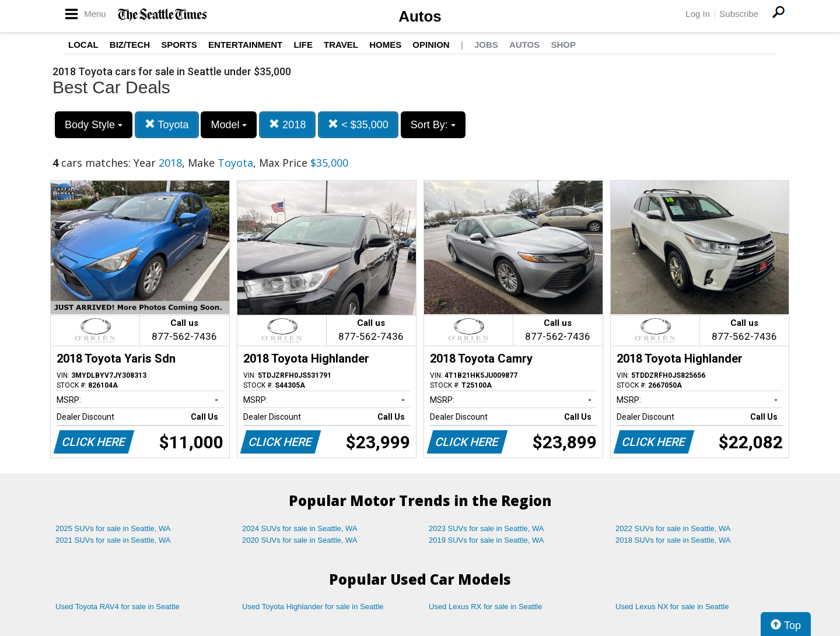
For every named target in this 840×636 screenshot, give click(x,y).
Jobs (486, 45)
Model (229, 125)
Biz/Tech (130, 45)
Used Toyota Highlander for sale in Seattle (313, 607)
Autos (420, 16)
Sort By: (433, 125)
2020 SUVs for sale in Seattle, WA (300, 540)
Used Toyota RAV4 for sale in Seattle (118, 607)
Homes (385, 45)
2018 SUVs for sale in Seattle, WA (673, 540)
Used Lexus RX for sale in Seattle (485, 607)
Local (83, 45)
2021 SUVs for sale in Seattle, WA (113, 540)
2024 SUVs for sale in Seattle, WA (300, 528)
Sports (179, 45)
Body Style (94, 125)
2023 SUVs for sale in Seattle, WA (487, 528)
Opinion (431, 45)
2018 (287, 124)
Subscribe (739, 14)
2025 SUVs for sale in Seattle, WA (113, 528)
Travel (341, 45)
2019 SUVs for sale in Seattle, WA (487, 540)
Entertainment (245, 45)
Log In (698, 14)
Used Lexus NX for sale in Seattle (672, 607)
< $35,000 (358, 124)
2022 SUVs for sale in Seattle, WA (673, 528)
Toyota (167, 124)
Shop (563, 45)
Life (303, 45)
